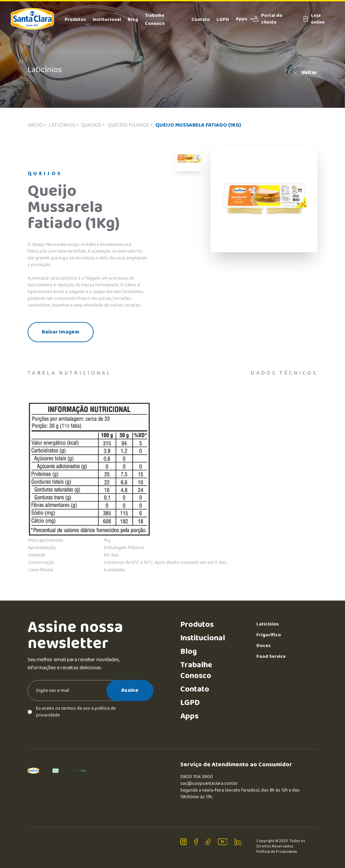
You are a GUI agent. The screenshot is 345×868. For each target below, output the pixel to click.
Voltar (306, 73)
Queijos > (93, 125)
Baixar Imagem (61, 332)
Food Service (271, 656)
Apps (245, 19)
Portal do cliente (268, 19)
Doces (263, 646)
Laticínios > (64, 125)
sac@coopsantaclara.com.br (209, 783)
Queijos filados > (130, 125)
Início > (37, 125)
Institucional (107, 20)
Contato (201, 20)
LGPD (223, 20)
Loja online (314, 19)
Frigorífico (269, 635)
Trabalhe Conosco (196, 670)
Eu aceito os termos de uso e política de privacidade (72, 712)
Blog (133, 20)
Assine (130, 690)
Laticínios (268, 624)
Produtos (75, 20)
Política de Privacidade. (277, 852)
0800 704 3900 (197, 777)
